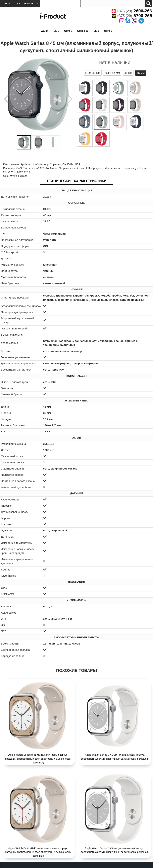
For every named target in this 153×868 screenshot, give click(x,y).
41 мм (128, 73)
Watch (45, 31)
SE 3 (96, 31)
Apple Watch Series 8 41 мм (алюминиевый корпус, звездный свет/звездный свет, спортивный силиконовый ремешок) (38, 759)
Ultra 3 (108, 31)
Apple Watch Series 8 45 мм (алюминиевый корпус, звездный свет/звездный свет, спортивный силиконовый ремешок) (38, 852)
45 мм (141, 73)
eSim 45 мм (112, 73)
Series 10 (83, 31)
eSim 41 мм (93, 73)
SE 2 (56, 31)
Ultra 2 (68, 31)
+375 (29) (132, 11)
